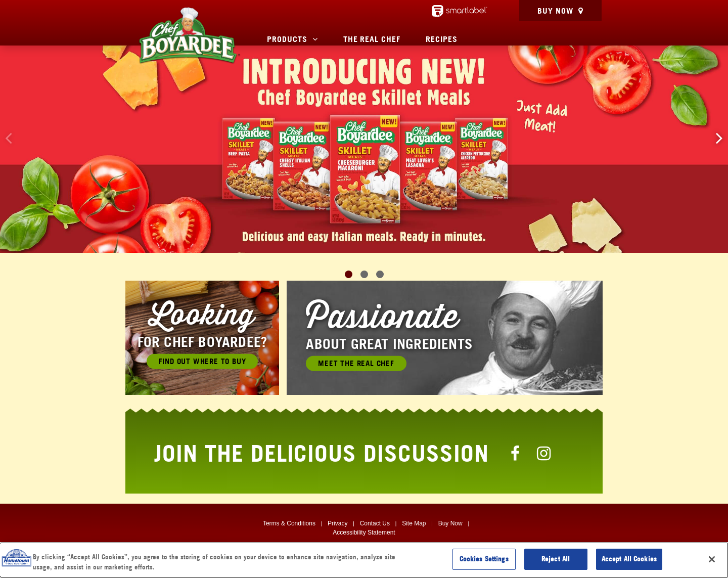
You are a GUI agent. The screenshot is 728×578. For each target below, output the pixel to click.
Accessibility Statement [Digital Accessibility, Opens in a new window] (364, 532)
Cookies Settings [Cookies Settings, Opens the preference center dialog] (484, 559)
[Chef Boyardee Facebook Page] (516, 453)
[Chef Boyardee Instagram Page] (544, 453)
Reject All (556, 559)
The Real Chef (372, 39)
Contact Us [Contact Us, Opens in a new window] (375, 523)
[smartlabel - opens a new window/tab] (460, 11)
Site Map (414, 523)
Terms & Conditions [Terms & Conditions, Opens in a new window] (289, 523)
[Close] (712, 559)
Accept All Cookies (629, 559)
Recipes (442, 39)
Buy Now (555, 11)
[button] (719, 138)
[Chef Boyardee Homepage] (189, 35)
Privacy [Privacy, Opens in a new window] (337, 523)
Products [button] (287, 39)
